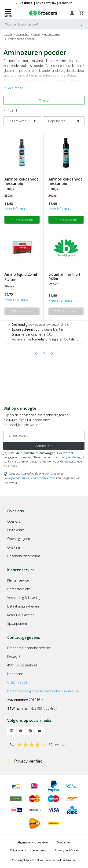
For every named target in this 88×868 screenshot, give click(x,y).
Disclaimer (64, 842)
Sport (37, 34)
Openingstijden (19, 539)
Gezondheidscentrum (24, 556)
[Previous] (36, 353)
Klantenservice (18, 580)
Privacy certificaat (66, 850)
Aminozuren (52, 34)
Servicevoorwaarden (43, 478)
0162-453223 (17, 682)
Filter (44, 100)
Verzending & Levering (24, 598)
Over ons (14, 521)
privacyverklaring (69, 457)
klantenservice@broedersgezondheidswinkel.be (43, 691)
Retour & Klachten (21, 615)
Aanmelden (44, 446)
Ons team (15, 547)
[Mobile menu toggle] (8, 13)
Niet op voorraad (22, 311)
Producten (23, 34)
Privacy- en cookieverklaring (29, 850)
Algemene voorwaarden (33, 842)
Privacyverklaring (14, 478)
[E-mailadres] (44, 435)
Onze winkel (16, 530)
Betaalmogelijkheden (23, 606)
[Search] (38, 24)
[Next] (52, 353)
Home (8, 34)
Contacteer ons (19, 589)
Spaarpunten (17, 624)
